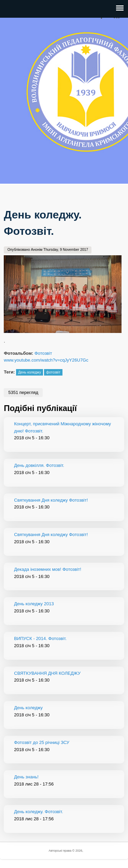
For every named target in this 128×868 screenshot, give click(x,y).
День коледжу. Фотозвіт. (38, 812)
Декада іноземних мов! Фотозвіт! (48, 569)
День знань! (26, 777)
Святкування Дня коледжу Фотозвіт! (51, 500)
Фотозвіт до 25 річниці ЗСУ (42, 742)
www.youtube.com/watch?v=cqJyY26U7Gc (46, 360)
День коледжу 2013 (34, 604)
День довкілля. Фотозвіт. (39, 465)
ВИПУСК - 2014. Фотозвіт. (40, 638)
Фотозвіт (43, 353)
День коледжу (30, 372)
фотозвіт (53, 372)
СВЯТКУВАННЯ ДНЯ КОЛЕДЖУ (47, 673)
